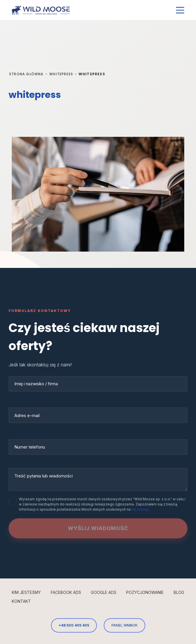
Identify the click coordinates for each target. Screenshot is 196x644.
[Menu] (180, 10)
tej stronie (140, 509)
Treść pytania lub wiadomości (44, 476)
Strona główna (26, 74)
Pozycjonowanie (145, 592)
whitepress (61, 74)
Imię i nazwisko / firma (36, 384)
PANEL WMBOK (125, 625)
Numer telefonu (30, 447)
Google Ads (104, 592)
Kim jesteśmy (26, 592)
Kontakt (21, 601)
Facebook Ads (66, 592)
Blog (179, 592)
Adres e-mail (27, 415)
